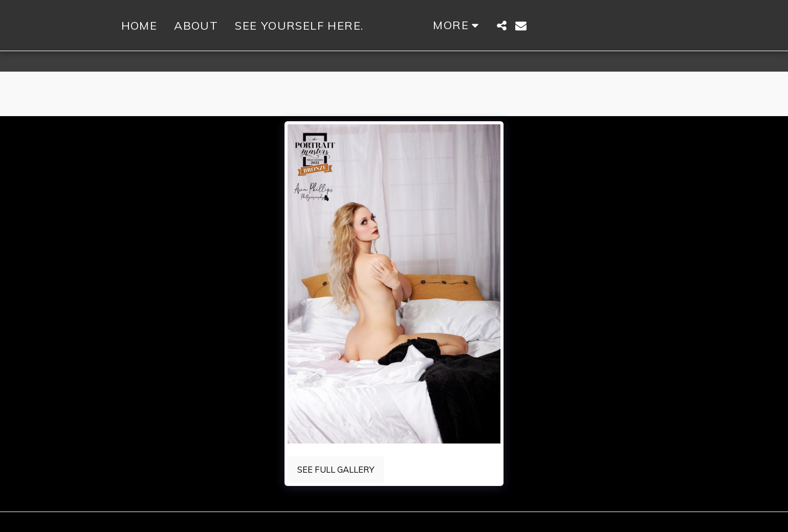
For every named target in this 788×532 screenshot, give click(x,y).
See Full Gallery (336, 469)
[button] (543, 26)
